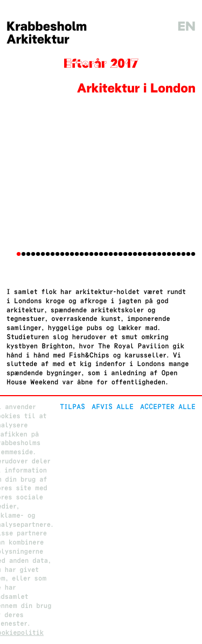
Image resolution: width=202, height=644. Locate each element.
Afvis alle (113, 407)
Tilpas (72, 407)
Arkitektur (38, 40)
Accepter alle (168, 407)
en (186, 27)
